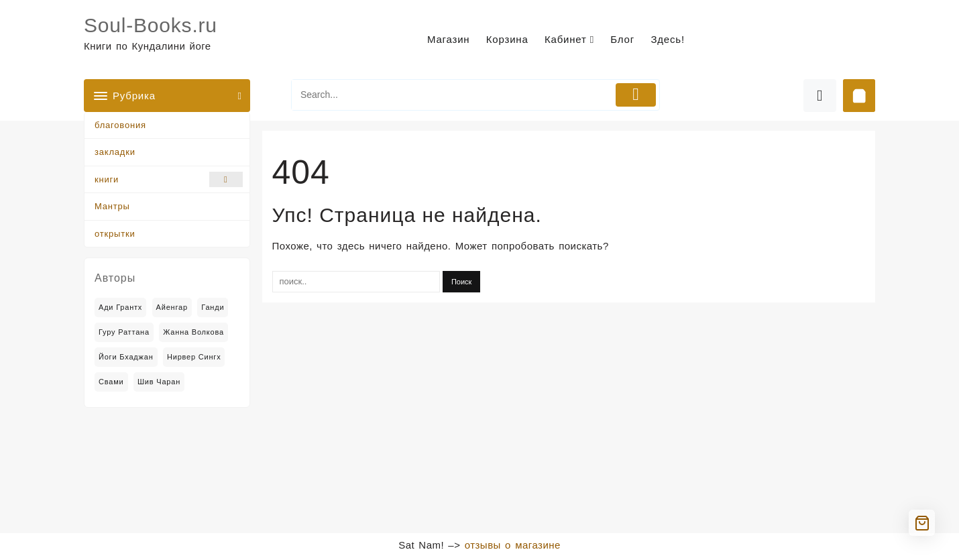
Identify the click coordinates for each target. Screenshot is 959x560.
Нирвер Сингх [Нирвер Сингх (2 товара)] (194, 357)
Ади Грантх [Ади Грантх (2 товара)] (120, 307)
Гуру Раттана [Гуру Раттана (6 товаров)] (124, 332)
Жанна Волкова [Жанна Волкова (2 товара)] (193, 332)
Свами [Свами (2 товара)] (111, 382)
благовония (120, 125)
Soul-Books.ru (151, 25)
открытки (115, 234)
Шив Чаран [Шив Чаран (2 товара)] (159, 382)
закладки (115, 152)
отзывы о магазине (513, 545)
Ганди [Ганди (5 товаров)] (213, 307)
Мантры (112, 206)
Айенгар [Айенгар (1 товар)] (172, 307)
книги (169, 179)
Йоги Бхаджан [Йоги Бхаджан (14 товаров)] (126, 357)
